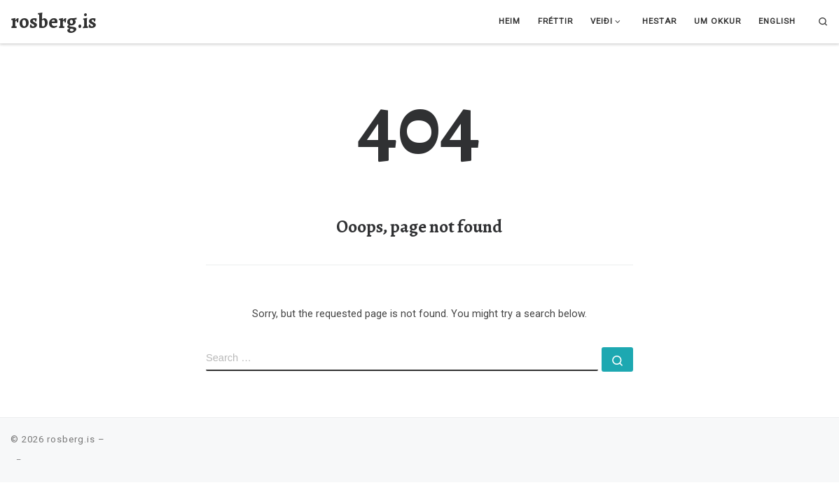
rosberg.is (71, 439)
